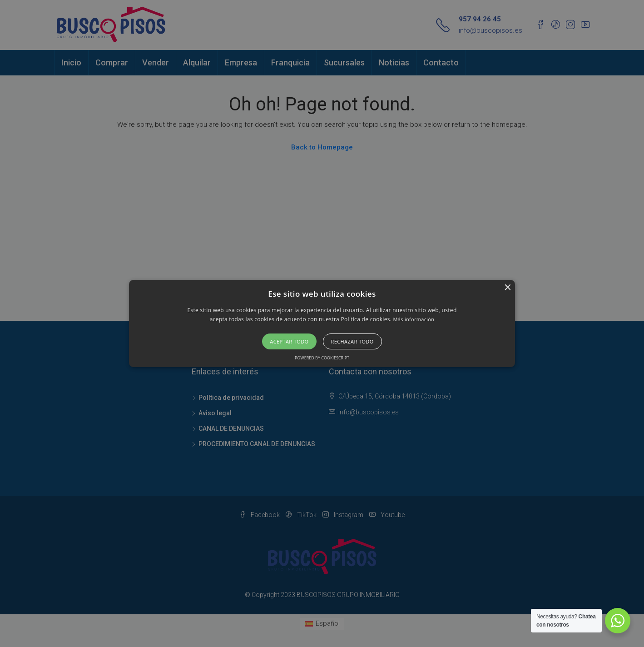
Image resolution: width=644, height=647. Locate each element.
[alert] (322, 323)
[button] (322, 323)
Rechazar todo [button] (352, 341)
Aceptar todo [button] (289, 341)
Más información (414, 319)
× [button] (507, 288)
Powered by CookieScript (322, 358)
